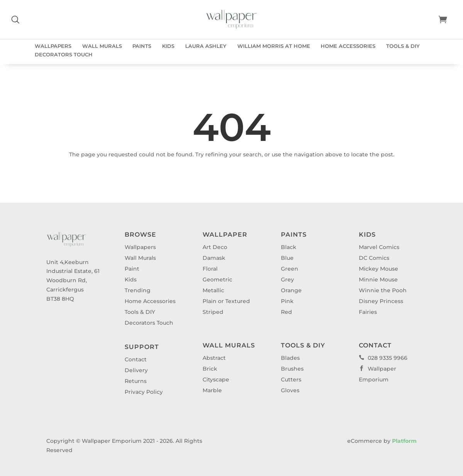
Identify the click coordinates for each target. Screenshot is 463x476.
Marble (212, 390)
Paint (132, 269)
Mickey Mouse (379, 269)
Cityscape (216, 379)
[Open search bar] (15, 19)
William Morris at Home (274, 46)
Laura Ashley (206, 46)
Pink (287, 301)
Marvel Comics (379, 247)
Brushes (292, 369)
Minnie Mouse (378, 280)
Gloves (290, 390)
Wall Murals (102, 46)
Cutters (291, 379)
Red (286, 312)
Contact (136, 359)
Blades (290, 358)
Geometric (217, 280)
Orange (291, 290)
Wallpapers (53, 46)
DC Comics (374, 258)
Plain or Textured (226, 301)
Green (290, 269)
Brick (210, 369)
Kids (168, 46)
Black (289, 247)
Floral (210, 269)
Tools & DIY (403, 46)
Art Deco (215, 247)
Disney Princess (381, 301)
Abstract (214, 358)
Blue (287, 258)
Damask (214, 258)
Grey (287, 280)
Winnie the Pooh (383, 290)
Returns (136, 381)
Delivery (136, 370)
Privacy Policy (144, 392)
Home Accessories (348, 46)
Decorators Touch (64, 55)
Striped (213, 312)
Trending (138, 290)
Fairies (368, 312)
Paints (142, 46)
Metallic (213, 290)
